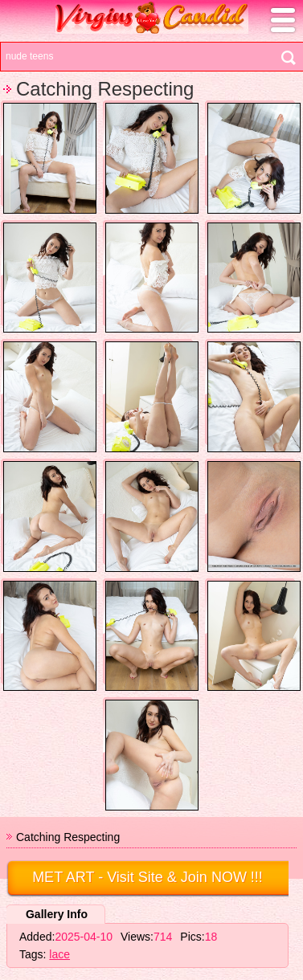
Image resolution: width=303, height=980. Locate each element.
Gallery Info (57, 914)
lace (59, 954)
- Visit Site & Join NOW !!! (147, 877)
